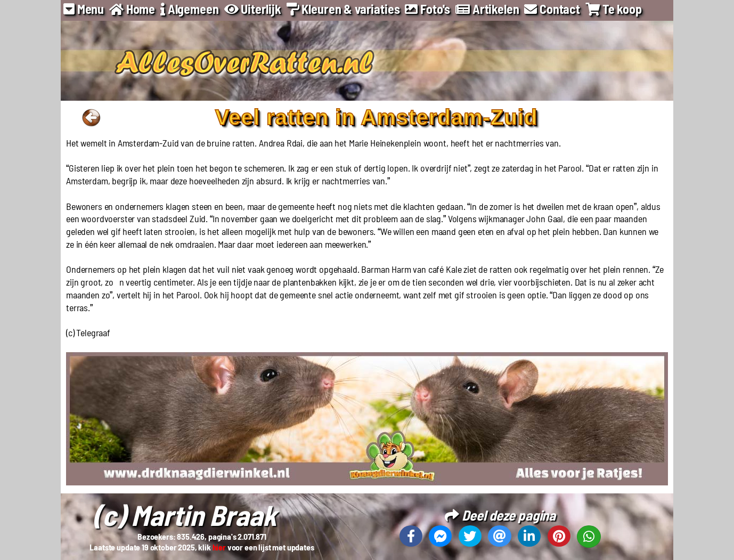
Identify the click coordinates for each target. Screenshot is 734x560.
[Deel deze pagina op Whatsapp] (589, 537)
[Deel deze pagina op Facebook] (411, 536)
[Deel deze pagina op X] (470, 536)
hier (219, 547)
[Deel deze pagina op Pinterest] (559, 536)
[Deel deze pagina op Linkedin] (529, 536)
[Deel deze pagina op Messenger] (440, 536)
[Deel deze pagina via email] (499, 536)
